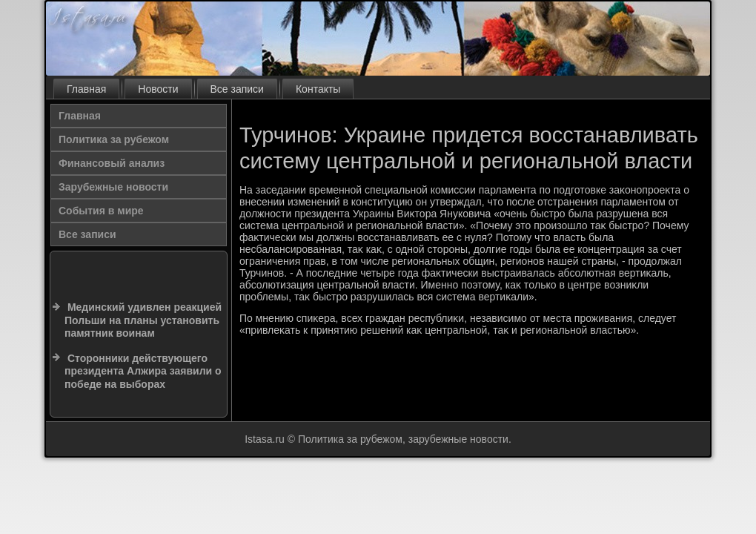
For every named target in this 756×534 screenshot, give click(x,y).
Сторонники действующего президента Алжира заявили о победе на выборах (143, 371)
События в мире (101, 211)
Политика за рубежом (114, 139)
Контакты (318, 89)
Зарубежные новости (113, 187)
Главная (86, 89)
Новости (158, 89)
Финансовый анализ (112, 163)
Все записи (237, 89)
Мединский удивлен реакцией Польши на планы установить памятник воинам (143, 320)
